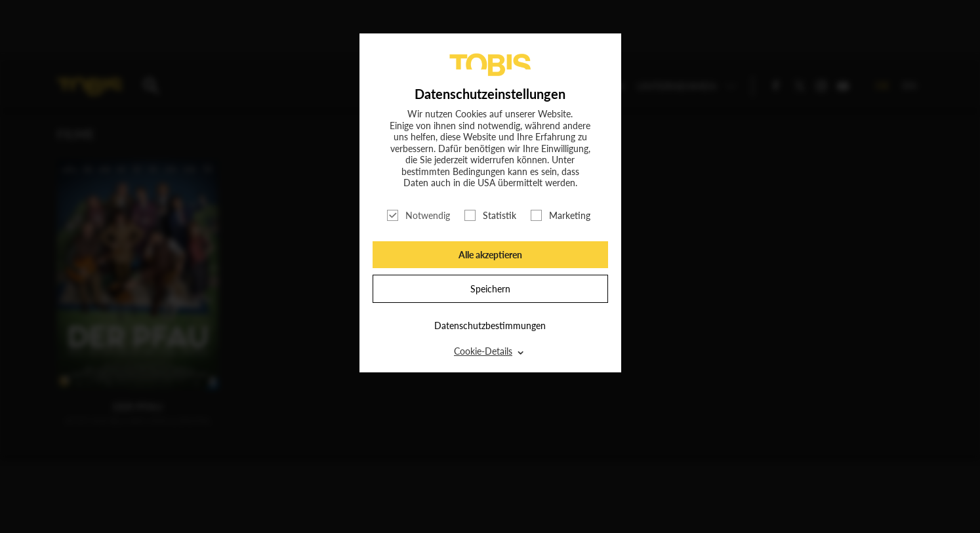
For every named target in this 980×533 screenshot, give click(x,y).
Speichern (490, 289)
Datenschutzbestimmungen (490, 326)
